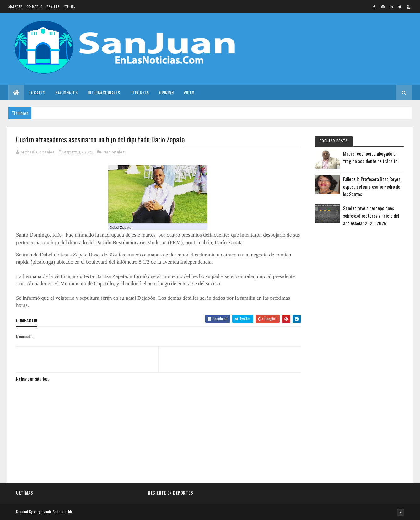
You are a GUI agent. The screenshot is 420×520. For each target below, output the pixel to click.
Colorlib (66, 511)
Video (189, 92)
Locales (37, 92)
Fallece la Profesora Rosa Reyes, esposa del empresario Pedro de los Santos (372, 186)
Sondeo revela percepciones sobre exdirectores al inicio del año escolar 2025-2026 (371, 216)
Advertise (15, 6)
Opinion (167, 92)
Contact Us (34, 6)
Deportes (140, 92)
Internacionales (104, 92)
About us (53, 6)
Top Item (70, 6)
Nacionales (66, 92)
